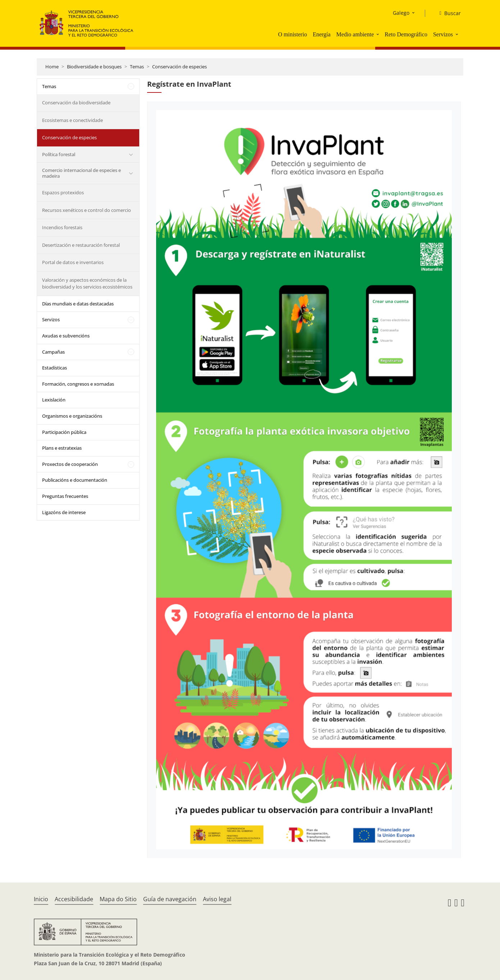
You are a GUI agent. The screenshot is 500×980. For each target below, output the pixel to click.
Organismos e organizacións (72, 416)
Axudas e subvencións (66, 336)
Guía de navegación (170, 899)
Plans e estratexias (62, 448)
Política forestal (59, 154)
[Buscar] (447, 13)
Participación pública (64, 432)
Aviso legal (217, 899)
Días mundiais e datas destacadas (78, 304)
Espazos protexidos (63, 192)
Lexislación (54, 400)
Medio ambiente (355, 34)
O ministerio (292, 34)
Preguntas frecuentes (65, 496)
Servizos (443, 34)
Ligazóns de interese (64, 512)
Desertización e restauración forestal (81, 245)
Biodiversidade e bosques (94, 67)
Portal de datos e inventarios (73, 262)
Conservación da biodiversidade (76, 103)
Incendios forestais (62, 227)
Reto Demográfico (406, 34)
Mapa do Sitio (118, 899)
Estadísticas (54, 368)
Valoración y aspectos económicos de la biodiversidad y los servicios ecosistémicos (87, 283)
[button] (378, 34)
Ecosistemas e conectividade (72, 120)
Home (52, 67)
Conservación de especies (179, 67)
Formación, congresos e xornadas (78, 384)
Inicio (41, 899)
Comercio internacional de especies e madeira (81, 173)
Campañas (53, 352)
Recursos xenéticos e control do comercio (87, 210)
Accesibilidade (74, 899)
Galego (401, 13)
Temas (137, 67)
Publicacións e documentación (75, 480)
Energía (321, 34)
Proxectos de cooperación (70, 464)
